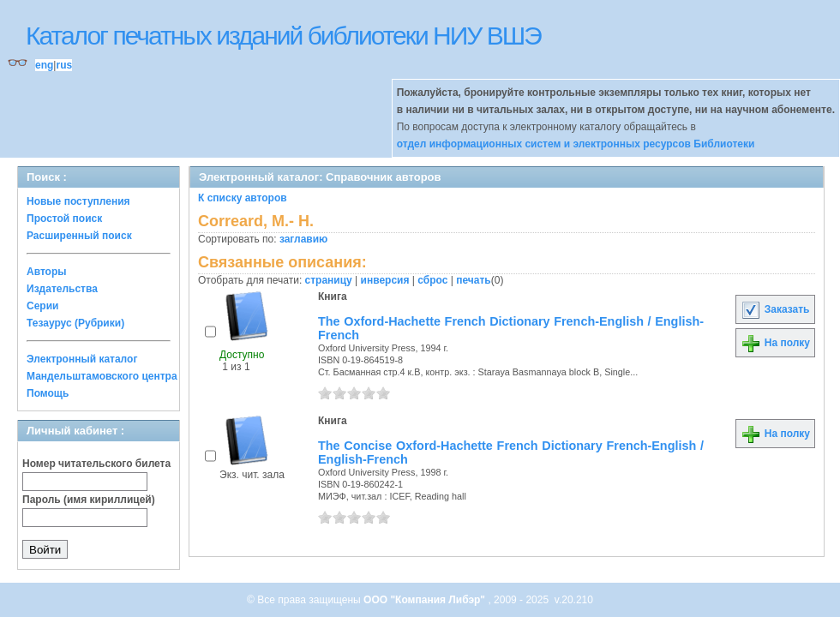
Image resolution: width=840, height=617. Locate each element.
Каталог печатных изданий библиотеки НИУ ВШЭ (283, 36)
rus (64, 65)
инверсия (385, 280)
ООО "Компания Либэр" (426, 600)
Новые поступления (78, 201)
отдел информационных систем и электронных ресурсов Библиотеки (576, 144)
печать (474, 280)
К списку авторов (243, 198)
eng (44, 65)
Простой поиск (64, 219)
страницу (329, 280)
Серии (42, 306)
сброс (432, 280)
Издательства (62, 289)
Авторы (47, 272)
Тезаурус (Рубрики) (75, 323)
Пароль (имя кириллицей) (89, 500)
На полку (775, 343)
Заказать (775, 309)
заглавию (303, 239)
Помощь (48, 393)
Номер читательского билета (96, 464)
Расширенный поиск (79, 236)
